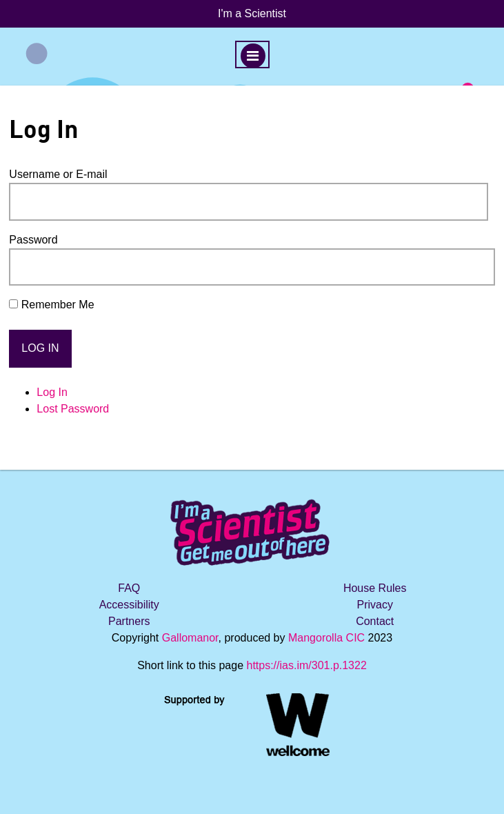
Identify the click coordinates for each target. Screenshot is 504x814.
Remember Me (58, 305)
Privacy (374, 605)
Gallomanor (190, 638)
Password (33, 240)
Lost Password (73, 409)
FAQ (129, 588)
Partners (129, 621)
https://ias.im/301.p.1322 (306, 665)
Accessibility (129, 605)
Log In (52, 392)
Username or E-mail (58, 174)
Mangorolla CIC (326, 638)
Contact (375, 621)
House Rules (375, 588)
